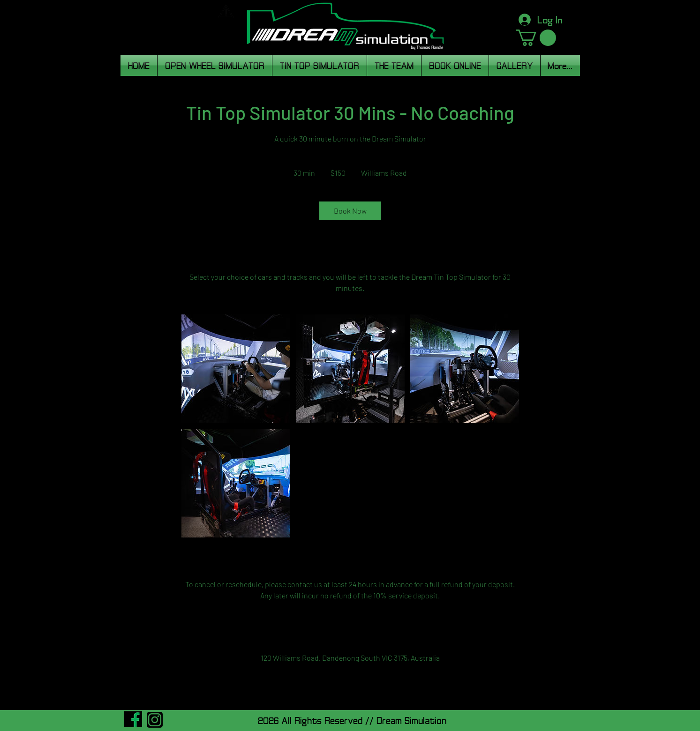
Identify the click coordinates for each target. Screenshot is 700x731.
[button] (536, 38)
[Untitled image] (236, 369)
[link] (350, 211)
